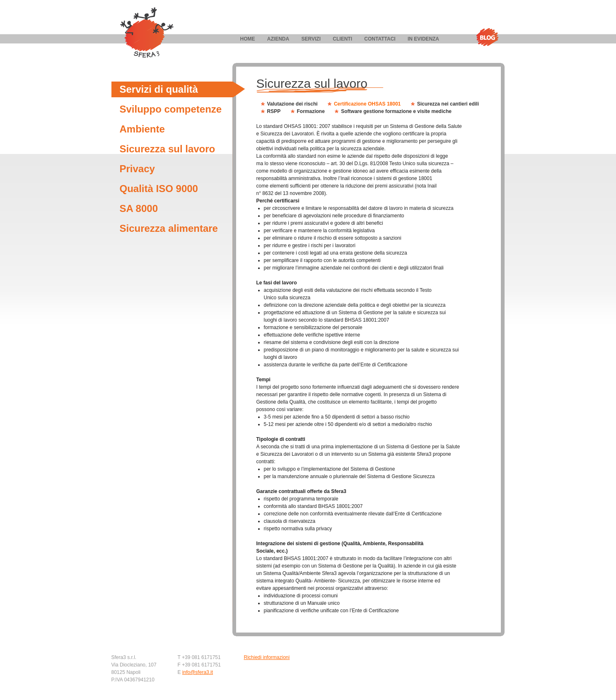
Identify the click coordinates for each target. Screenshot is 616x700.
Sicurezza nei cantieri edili (448, 104)
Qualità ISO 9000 (159, 189)
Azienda (278, 39)
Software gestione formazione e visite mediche (396, 111)
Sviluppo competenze (171, 109)
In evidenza (423, 39)
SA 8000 (139, 208)
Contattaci (380, 39)
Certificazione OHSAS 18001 (367, 104)
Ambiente (142, 129)
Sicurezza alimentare (169, 228)
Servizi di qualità (159, 89)
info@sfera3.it (198, 672)
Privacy (137, 169)
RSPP (274, 111)
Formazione (311, 111)
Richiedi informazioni (267, 657)
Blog (487, 37)
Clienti (342, 39)
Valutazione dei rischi (292, 104)
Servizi (311, 39)
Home (248, 39)
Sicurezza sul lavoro (168, 149)
